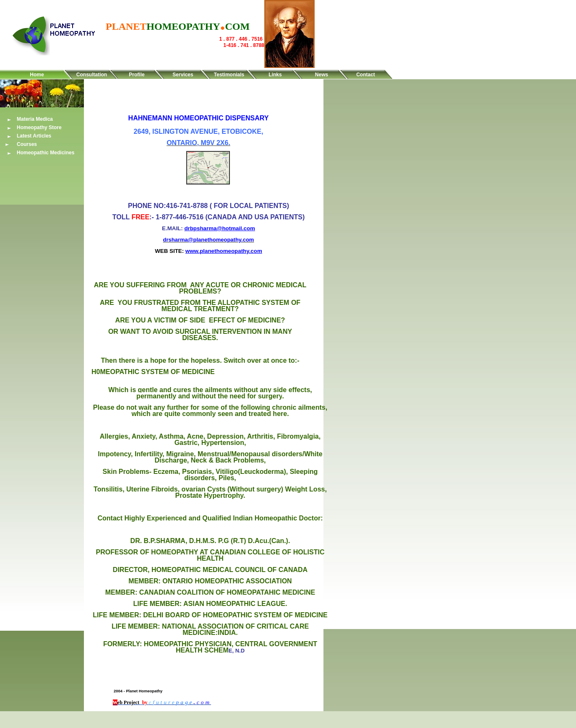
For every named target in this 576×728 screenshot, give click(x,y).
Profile (137, 75)
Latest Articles (34, 136)
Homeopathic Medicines (46, 153)
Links (275, 75)
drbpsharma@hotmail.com (220, 228)
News (322, 75)
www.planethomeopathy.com (224, 251)
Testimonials (229, 75)
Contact (366, 75)
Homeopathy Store (39, 127)
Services (183, 75)
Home (37, 75)
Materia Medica (35, 119)
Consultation (92, 75)
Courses (27, 144)
